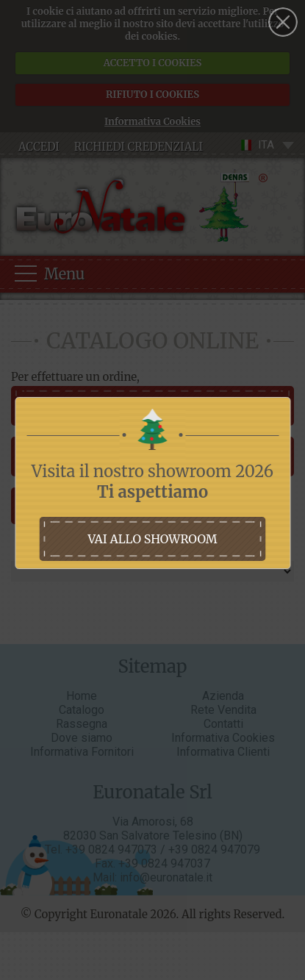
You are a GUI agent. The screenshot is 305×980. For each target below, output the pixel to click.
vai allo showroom (152, 539)
